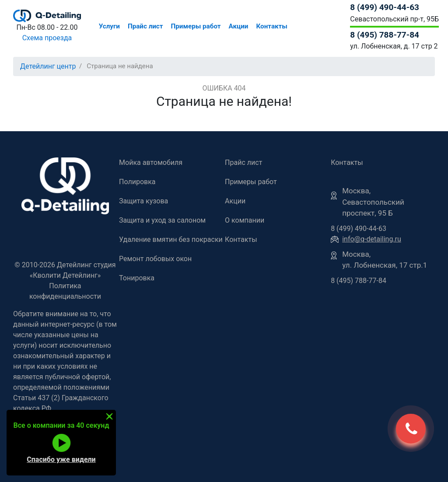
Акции (239, 26)
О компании (245, 220)
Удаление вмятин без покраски (171, 239)
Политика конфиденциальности (65, 291)
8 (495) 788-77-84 (385, 35)
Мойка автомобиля (151, 162)
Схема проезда (47, 38)
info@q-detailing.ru (372, 239)
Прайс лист (145, 26)
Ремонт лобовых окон (155, 259)
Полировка (137, 182)
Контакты (271, 26)
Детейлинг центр (48, 66)
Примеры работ (196, 26)
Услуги (109, 26)
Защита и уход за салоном (162, 220)
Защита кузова (143, 201)
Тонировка (137, 278)
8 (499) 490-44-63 (385, 7)
